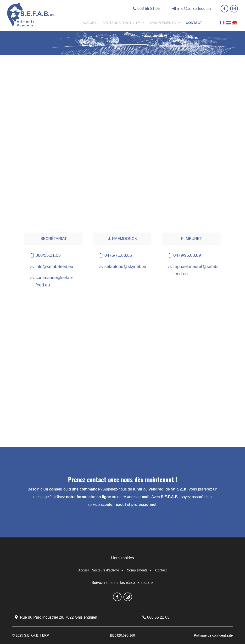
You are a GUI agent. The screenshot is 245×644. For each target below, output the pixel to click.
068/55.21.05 (48, 255)
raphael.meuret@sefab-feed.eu (196, 270)
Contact (194, 23)
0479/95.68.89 (187, 255)
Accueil (90, 23)
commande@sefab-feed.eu (54, 281)
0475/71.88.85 (118, 255)
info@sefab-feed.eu (194, 9)
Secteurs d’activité (121, 23)
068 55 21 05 (148, 9)
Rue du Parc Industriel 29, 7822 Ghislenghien (58, 617)
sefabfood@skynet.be (125, 267)
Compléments (163, 23)
